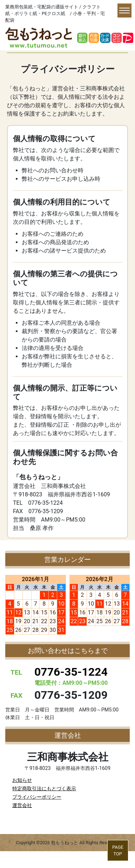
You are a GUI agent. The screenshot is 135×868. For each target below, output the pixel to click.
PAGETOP (118, 850)
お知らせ (22, 780)
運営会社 (22, 805)
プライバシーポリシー (37, 797)
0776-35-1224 (71, 672)
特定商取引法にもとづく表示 (44, 789)
